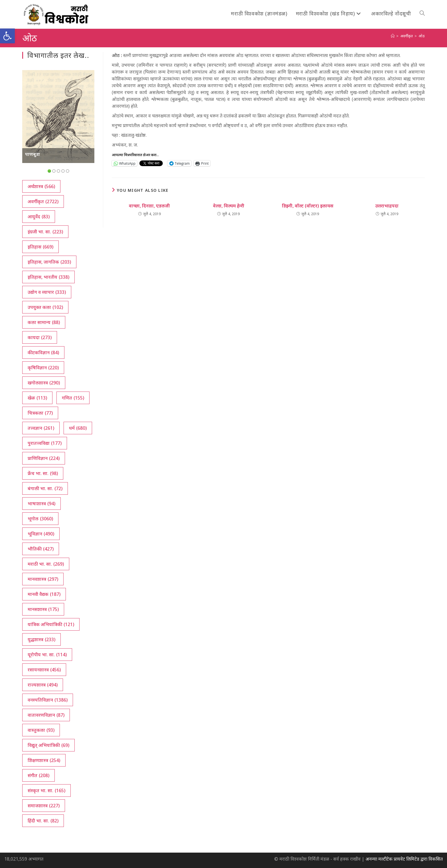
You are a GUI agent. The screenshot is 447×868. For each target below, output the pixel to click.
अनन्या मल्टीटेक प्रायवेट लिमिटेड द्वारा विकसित (404, 859)
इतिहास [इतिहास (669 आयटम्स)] (40, 247)
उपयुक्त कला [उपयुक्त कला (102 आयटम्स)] (45, 307)
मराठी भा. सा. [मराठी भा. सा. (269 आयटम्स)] (46, 564)
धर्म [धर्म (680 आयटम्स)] (78, 428)
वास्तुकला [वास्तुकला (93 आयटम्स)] (41, 730)
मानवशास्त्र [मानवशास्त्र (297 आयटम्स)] (43, 579)
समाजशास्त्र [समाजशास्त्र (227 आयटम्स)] (44, 806)
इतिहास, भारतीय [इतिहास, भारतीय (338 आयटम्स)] (48, 277)
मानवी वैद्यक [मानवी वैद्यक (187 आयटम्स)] (44, 594)
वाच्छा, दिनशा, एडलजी (149, 206)
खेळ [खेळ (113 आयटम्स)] (37, 398)
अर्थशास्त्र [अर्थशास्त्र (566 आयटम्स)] (41, 186)
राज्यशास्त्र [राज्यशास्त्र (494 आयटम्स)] (43, 685)
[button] (7, 36)
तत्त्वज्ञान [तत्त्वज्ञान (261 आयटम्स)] (41, 428)
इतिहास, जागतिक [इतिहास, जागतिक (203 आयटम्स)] (49, 262)
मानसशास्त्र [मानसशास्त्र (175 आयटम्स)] (43, 609)
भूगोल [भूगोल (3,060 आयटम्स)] (40, 519)
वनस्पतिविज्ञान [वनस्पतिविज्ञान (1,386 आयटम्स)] (48, 700)
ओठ (422, 36)
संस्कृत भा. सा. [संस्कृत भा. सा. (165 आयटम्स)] (46, 790)
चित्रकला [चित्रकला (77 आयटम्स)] (40, 413)
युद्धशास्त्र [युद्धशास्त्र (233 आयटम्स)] (41, 639)
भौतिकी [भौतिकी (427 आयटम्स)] (41, 549)
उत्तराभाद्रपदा (387, 206)
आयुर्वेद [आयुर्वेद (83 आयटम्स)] (39, 217)
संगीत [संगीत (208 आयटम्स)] (38, 775)
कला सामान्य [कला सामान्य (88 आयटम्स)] (44, 322)
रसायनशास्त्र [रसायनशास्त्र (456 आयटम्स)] (44, 670)
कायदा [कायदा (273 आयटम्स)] (40, 337)
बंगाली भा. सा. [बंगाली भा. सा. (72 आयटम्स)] (45, 488)
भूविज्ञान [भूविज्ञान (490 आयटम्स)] (41, 534)
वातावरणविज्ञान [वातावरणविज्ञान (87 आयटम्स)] (46, 715)
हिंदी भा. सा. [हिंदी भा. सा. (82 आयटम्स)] (43, 821)
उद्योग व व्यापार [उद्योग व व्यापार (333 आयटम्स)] (47, 292)
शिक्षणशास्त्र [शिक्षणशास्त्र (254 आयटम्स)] (44, 760)
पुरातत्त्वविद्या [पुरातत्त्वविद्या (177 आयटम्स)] (45, 443)
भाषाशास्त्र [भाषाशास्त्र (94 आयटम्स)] (41, 504)
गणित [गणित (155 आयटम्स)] (73, 398)
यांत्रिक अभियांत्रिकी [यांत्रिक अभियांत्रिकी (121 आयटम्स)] (51, 624)
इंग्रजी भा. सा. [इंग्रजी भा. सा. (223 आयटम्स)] (45, 232)
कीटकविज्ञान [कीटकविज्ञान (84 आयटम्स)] (43, 353)
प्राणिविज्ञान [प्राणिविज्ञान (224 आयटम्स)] (44, 458)
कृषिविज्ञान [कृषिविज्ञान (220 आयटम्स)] (43, 368)
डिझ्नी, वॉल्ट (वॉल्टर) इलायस (308, 206)
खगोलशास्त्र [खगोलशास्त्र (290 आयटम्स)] (44, 383)
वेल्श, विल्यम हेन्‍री (229, 206)
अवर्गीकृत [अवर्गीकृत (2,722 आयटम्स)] (43, 201)
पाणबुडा (32, 154)
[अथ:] (393, 36)
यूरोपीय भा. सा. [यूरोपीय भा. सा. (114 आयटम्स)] (47, 655)
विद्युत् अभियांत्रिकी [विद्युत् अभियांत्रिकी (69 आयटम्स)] (48, 745)
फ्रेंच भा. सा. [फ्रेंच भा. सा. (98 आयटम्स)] (43, 473)
